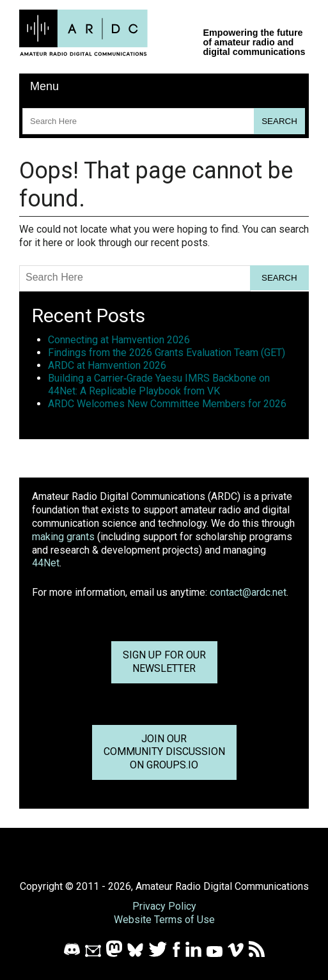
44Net (46, 563)
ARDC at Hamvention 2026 (107, 365)
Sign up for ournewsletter (164, 662)
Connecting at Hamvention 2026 (119, 340)
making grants (63, 537)
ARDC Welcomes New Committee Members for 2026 (167, 404)
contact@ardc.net (248, 592)
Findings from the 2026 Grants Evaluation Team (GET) (167, 353)
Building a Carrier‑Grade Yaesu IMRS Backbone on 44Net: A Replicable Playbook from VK (159, 385)
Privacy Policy (164, 906)
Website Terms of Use (164, 920)
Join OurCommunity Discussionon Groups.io (164, 752)
